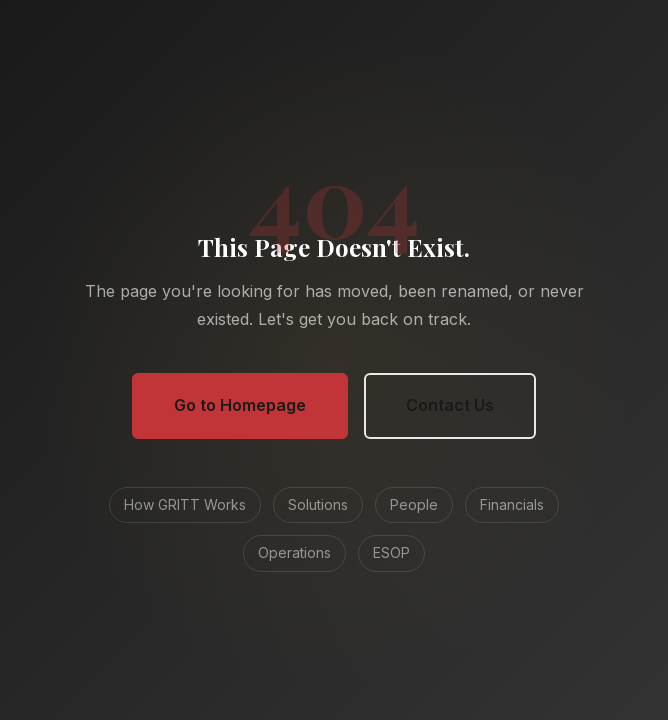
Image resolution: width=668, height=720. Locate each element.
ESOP (391, 552)
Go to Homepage (240, 405)
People (414, 504)
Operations (294, 552)
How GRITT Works (185, 504)
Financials (512, 504)
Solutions (318, 504)
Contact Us (450, 405)
